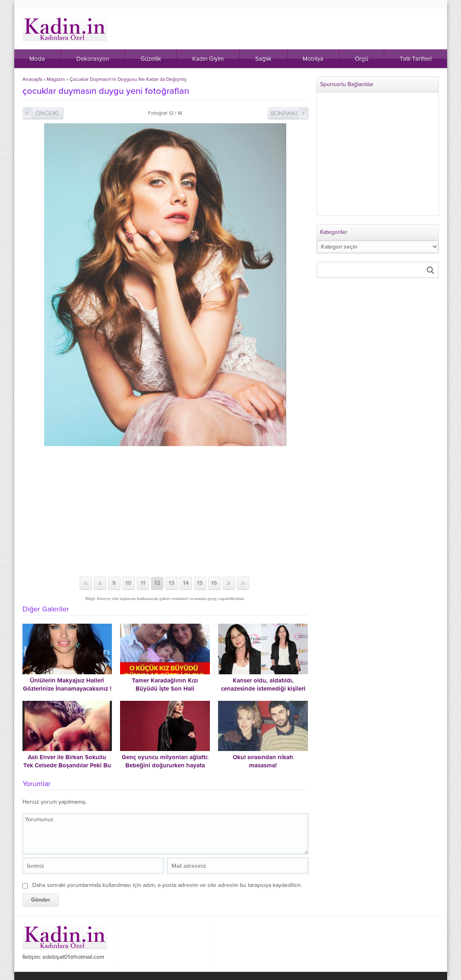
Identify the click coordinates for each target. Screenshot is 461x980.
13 (171, 583)
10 (128, 583)
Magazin (56, 79)
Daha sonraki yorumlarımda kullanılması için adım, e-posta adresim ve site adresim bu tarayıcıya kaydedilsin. (167, 885)
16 (214, 583)
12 (157, 583)
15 (200, 583)
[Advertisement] (165, 511)
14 (186, 583)
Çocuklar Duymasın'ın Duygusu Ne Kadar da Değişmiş (128, 79)
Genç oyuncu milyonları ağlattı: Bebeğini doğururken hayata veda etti (165, 765)
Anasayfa (32, 79)
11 (143, 583)
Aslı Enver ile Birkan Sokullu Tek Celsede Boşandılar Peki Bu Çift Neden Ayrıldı (67, 765)
